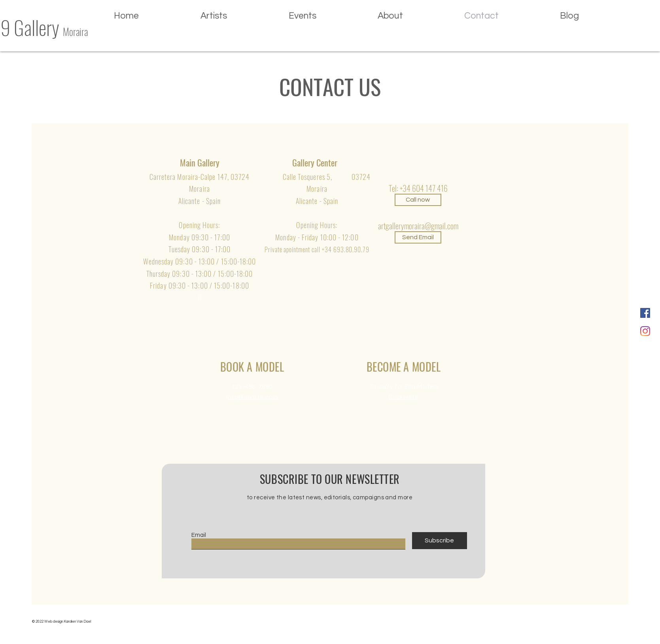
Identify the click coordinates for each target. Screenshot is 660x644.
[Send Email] (418, 237)
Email (199, 535)
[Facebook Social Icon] (645, 313)
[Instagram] (645, 331)
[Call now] (418, 200)
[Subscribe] (440, 541)
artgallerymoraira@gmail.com (418, 226)
